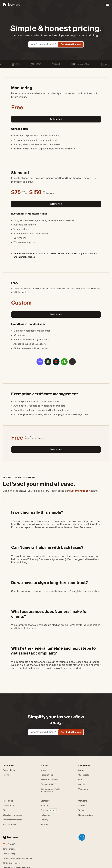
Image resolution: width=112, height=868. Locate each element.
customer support (80, 491)
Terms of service (10, 849)
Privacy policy (9, 854)
